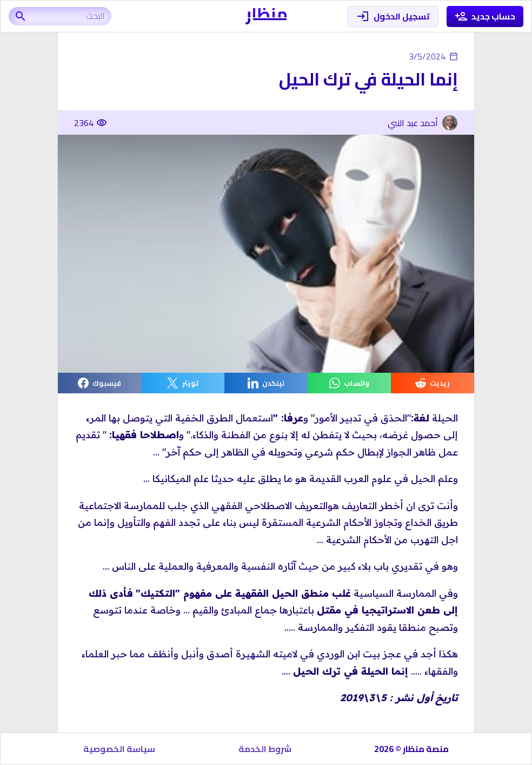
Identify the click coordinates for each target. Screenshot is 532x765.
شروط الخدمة (265, 749)
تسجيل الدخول (393, 17)
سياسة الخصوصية (119, 749)
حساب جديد (485, 17)
